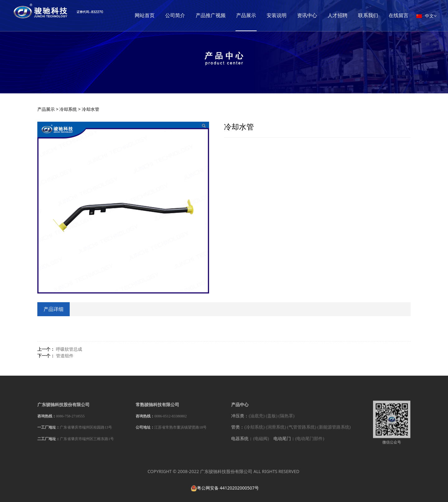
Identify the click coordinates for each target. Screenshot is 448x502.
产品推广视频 (235, 15)
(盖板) (271, 420)
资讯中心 (331, 15)
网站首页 (169, 15)
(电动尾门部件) (310, 443)
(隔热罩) (286, 420)
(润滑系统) (276, 432)
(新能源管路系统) (334, 432)
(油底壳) (257, 420)
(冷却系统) (254, 432)
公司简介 (199, 15)
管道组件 (65, 356)
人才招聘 (362, 15)
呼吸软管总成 (69, 349)
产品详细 (54, 309)
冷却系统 (68, 109)
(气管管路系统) (302, 432)
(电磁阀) (261, 443)
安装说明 (301, 15)
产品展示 (270, 15)
